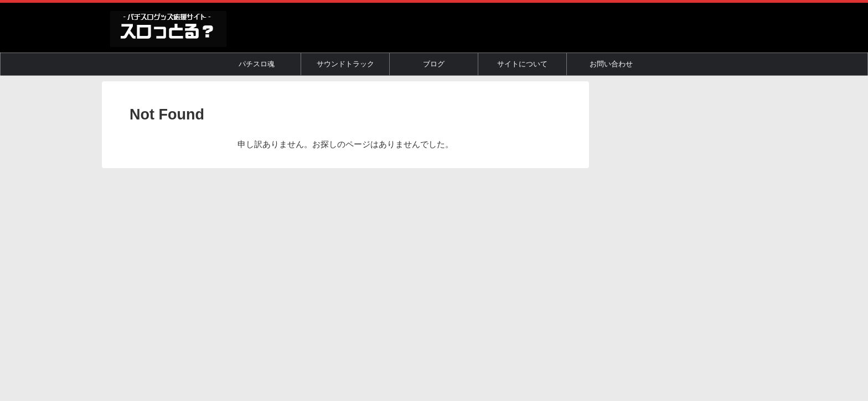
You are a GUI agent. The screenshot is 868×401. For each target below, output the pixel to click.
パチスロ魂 (257, 64)
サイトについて (522, 64)
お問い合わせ (611, 64)
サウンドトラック (345, 64)
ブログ (434, 64)
